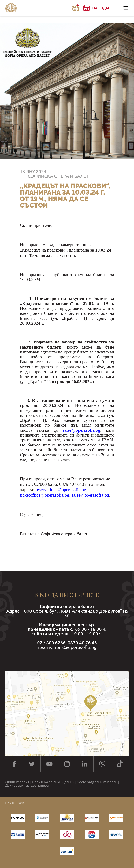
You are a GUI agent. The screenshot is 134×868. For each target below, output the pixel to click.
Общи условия (17, 782)
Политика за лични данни (53, 782)
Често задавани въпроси (97, 782)
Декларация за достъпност (27, 786)
